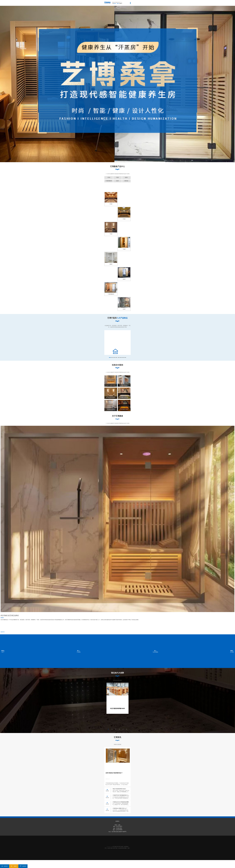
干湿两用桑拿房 (109, 181)
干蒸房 (117, 177)
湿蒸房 (126, 177)
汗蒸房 (109, 177)
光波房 (117, 181)
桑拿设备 (126, 181)
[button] (116, 161)
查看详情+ (3, 636)
